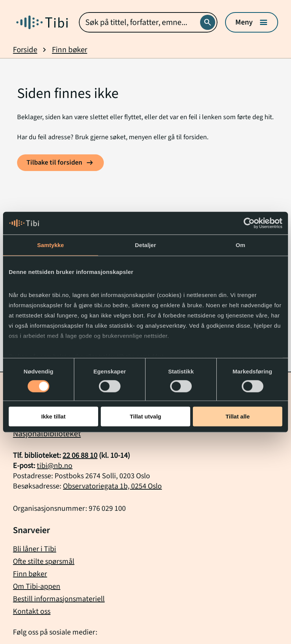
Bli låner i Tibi (34, 549)
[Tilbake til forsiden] (60, 163)
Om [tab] (240, 245)
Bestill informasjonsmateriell (59, 599)
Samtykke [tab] (51, 245)
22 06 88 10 (80, 456)
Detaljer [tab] (145, 245)
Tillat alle (238, 416)
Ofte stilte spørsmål (44, 562)
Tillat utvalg (145, 416)
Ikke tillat (53, 416)
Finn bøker (70, 50)
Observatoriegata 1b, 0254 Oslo (112, 486)
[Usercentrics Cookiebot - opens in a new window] (249, 223)
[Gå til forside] (42, 22)
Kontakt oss (32, 611)
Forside (25, 50)
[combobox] (148, 22)
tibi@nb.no (55, 466)
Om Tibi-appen (37, 586)
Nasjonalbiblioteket (47, 434)
